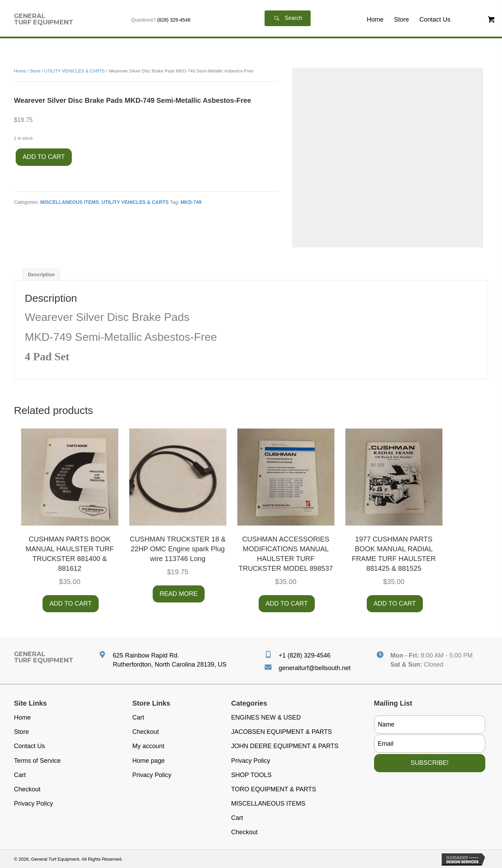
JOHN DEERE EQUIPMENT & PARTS (285, 746)
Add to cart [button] (71, 604)
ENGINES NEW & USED (266, 717)
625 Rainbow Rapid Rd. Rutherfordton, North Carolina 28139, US (169, 660)
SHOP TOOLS (251, 775)
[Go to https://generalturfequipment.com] (44, 19)
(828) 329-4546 (174, 20)
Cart (20, 775)
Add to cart (44, 157)
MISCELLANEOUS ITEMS (69, 202)
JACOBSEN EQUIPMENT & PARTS (282, 732)
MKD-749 (191, 202)
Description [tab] (41, 275)
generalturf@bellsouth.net (314, 668)
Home (20, 71)
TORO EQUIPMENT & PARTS (274, 789)
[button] (288, 18)
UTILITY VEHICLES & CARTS (75, 71)
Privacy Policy (33, 804)
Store (35, 71)
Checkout (27, 789)
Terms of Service (37, 761)
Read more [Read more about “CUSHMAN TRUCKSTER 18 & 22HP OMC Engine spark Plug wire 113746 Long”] (179, 594)
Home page (149, 761)
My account (149, 746)
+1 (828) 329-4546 (305, 655)
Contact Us (29, 746)
